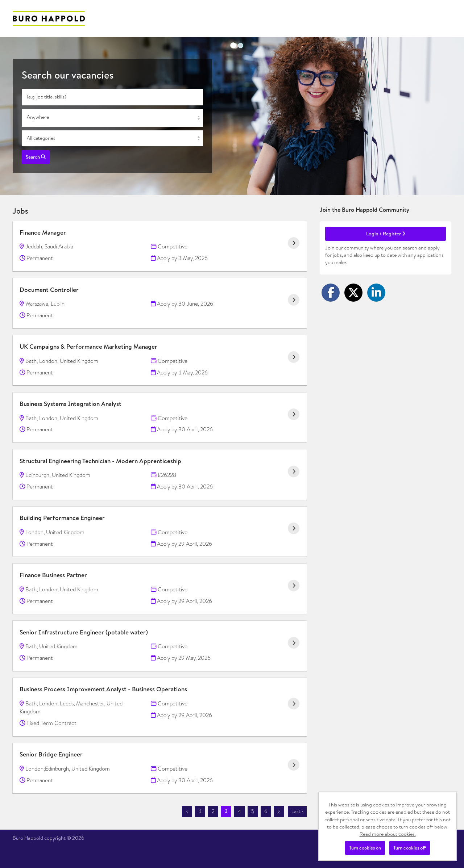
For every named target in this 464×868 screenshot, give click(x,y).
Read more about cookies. (388, 834)
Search (36, 157)
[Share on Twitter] (353, 293)
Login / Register (386, 234)
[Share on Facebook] (331, 293)
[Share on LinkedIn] (376, 293)
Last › (297, 811)
